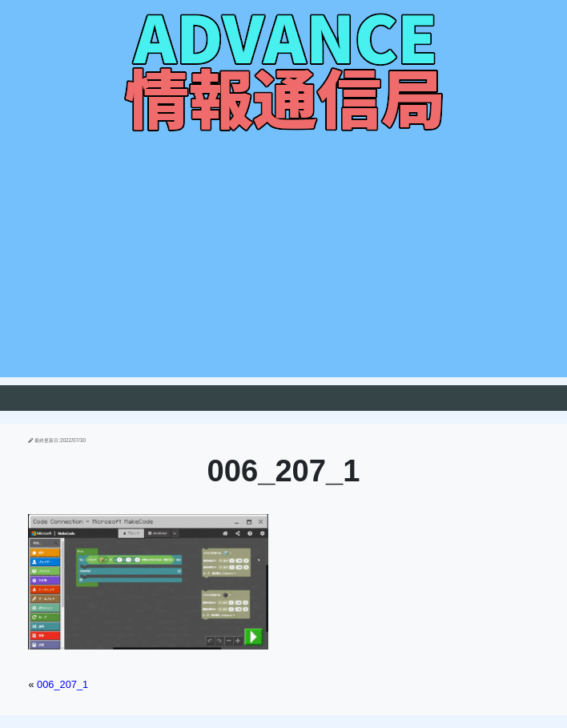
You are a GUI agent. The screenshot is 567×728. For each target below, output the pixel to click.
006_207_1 (62, 684)
